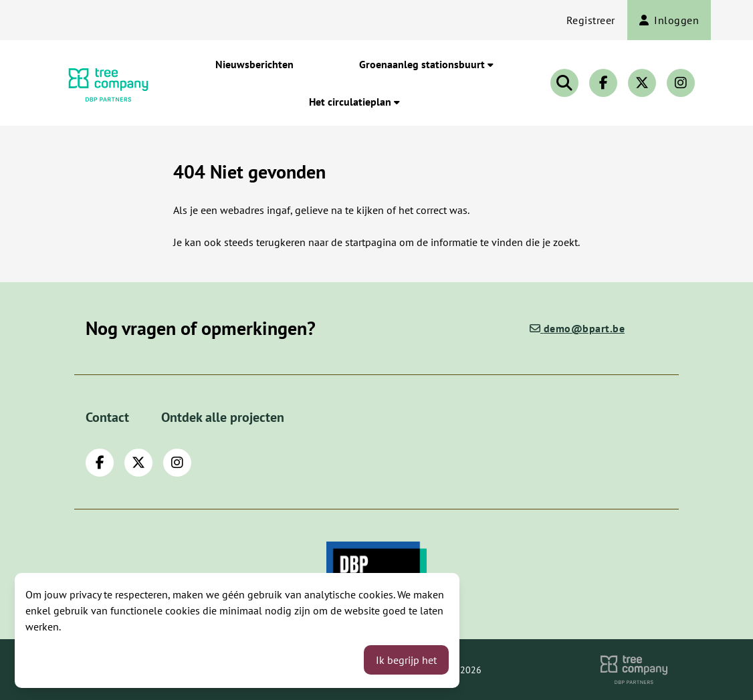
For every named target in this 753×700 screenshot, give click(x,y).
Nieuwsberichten (254, 64)
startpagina (371, 242)
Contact (107, 417)
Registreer (591, 20)
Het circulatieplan (354, 102)
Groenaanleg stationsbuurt (426, 64)
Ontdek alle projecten (223, 417)
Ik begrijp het (406, 660)
